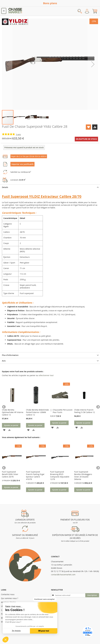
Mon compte (87, 11)
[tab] (50, 187)
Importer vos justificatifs (22, 164)
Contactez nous (8, 594)
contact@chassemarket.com (63, 575)
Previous (3, 406)
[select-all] (46, 375)
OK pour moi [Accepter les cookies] (44, 631)
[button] (5, 640)
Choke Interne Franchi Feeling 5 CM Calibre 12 (85, 411)
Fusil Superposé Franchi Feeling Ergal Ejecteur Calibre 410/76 (35, 475)
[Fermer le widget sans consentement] (45, 599)
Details (5, 187)
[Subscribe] (92, 595)
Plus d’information (10, 355)
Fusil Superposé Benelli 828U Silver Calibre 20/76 (10, 474)
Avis (4, 361)
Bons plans (50, 3)
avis (18, 134)
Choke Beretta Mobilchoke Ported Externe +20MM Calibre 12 (37, 412)
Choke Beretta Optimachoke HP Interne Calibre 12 (13, 412)
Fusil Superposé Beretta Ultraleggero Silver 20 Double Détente (83, 475)
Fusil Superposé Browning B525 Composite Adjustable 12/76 (60, 475)
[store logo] (15, 11)
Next (97, 406)
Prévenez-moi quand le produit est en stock (24, 147)
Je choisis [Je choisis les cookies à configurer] (16, 631)
